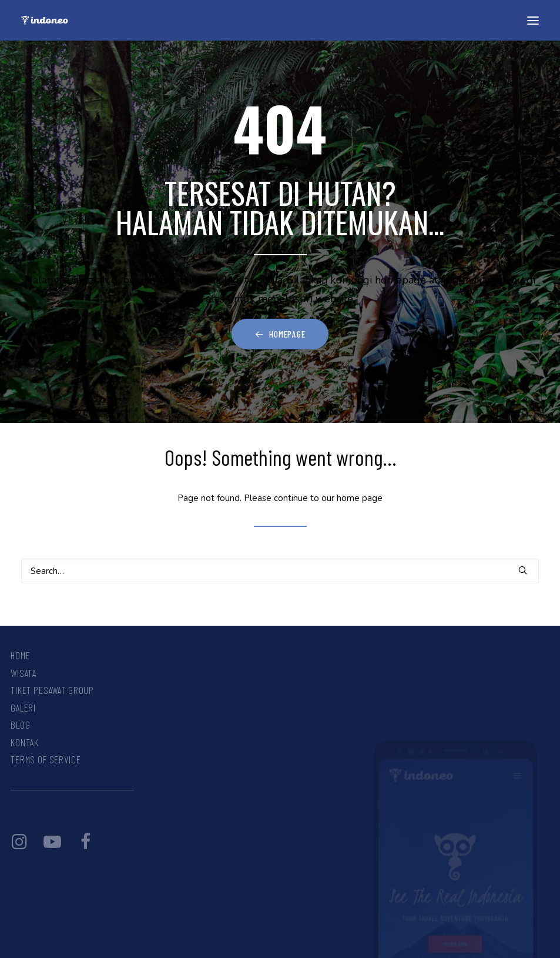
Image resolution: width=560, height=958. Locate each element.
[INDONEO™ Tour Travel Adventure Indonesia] (45, 20)
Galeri (23, 707)
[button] (533, 20)
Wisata (24, 673)
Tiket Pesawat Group (52, 690)
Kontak (25, 742)
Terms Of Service (46, 759)
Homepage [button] (280, 334)
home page (360, 498)
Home (20, 655)
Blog (20, 725)
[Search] (280, 571)
